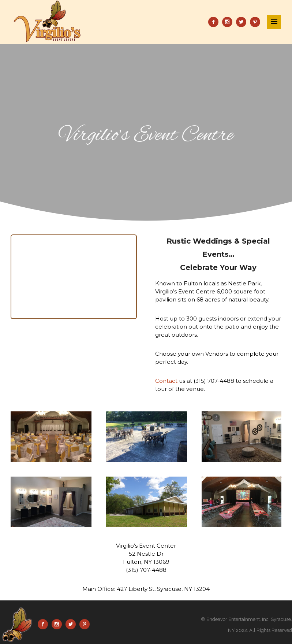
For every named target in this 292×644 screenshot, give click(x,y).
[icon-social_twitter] (243, 22)
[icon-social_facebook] (215, 22)
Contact (166, 381)
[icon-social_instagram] (229, 22)
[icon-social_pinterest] (255, 22)
